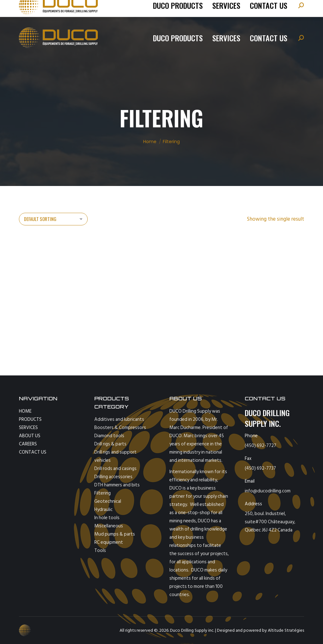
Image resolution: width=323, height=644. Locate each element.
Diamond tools (109, 436)
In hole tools (107, 518)
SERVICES (28, 428)
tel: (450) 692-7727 (48, 8)
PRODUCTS (30, 419)
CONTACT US (33, 452)
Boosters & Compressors (120, 428)
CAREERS (28, 444)
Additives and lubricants (119, 419)
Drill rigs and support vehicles (115, 456)
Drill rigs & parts (110, 444)
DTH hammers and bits (117, 485)
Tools (100, 551)
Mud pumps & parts (115, 534)
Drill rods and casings (115, 469)
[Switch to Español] (287, 8)
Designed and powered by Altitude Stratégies (261, 630)
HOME (25, 411)
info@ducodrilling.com (95, 8)
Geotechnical (108, 501)
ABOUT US (30, 436)
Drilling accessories (113, 477)
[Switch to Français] (265, 8)
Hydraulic (103, 510)
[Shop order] (53, 219)
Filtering (103, 493)
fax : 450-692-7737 (146, 8)
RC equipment (109, 542)
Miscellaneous (109, 526)
